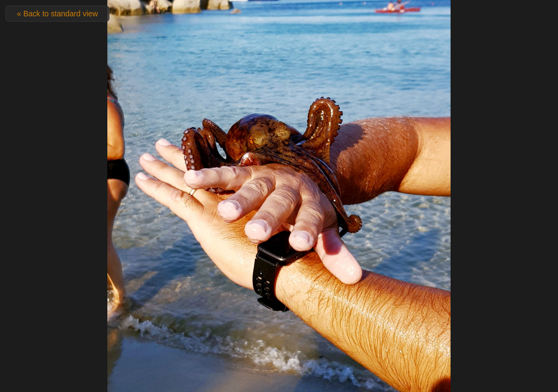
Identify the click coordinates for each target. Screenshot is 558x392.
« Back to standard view (57, 14)
